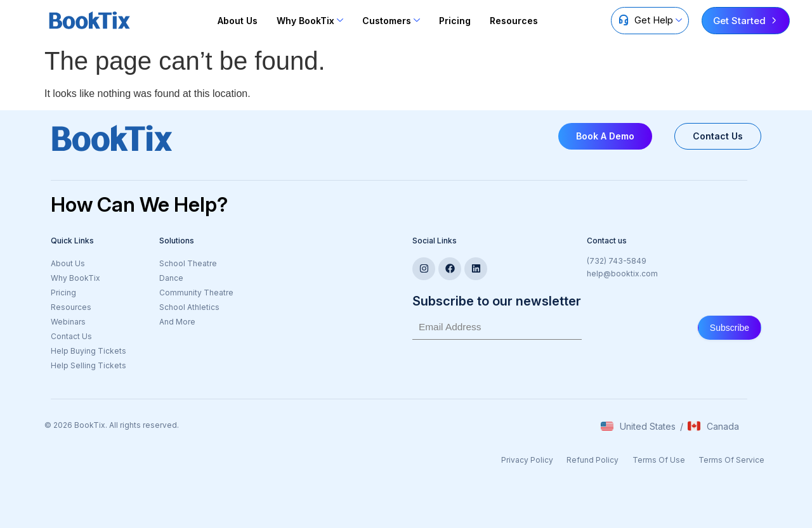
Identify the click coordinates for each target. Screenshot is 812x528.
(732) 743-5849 (617, 261)
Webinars (68, 322)
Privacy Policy (540, 458)
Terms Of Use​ (665, 458)
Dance (171, 278)
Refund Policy (603, 458)
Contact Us (71, 336)
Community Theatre (196, 293)
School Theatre (188, 263)
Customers (391, 21)
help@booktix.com (622, 274)
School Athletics (189, 307)
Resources (514, 21)
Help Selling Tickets (88, 365)
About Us (238, 21)
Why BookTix (310, 21)
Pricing (455, 21)
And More (177, 322)
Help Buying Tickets (88, 351)
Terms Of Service (735, 458)
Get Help (658, 20)
